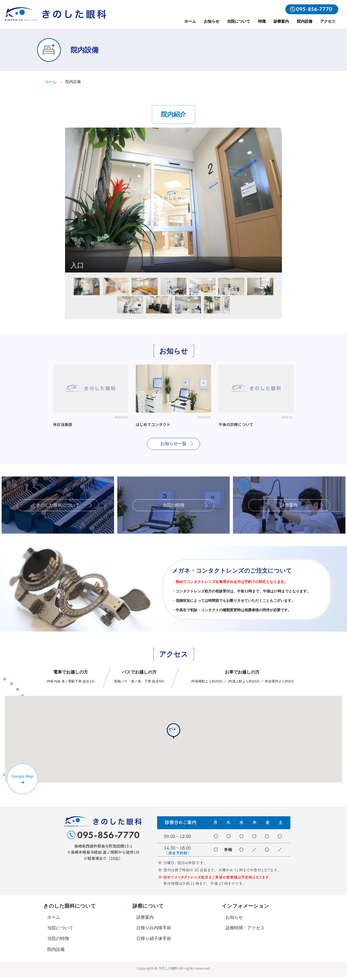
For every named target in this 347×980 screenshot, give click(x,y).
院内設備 (305, 21)
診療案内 (281, 21)
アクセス (328, 21)
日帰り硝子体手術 (154, 942)
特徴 (262, 21)
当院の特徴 (58, 942)
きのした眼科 (168, 971)
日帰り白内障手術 (154, 931)
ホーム (190, 21)
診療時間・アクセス (245, 931)
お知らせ (212, 21)
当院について (239, 21)
